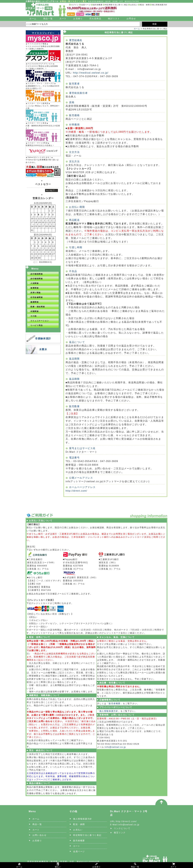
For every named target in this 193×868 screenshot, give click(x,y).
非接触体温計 (43, 338)
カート (63, 19)
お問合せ (131, 19)
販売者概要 (98, 5)
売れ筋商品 (95, 19)
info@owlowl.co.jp (115, 747)
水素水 (43, 349)
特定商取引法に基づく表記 (116, 5)
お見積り (78, 19)
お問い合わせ (40, 835)
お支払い (134, 5)
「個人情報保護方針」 (109, 711)
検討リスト (114, 19)
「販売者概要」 (115, 703)
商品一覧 (48, 19)
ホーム (33, 19)
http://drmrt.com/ (76, 491)
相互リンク (120, 833)
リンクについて (122, 828)
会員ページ (86, 5)
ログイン (75, 5)
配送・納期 (145, 5)
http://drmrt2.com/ (126, 821)
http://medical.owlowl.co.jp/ (91, 73)
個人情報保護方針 (160, 5)
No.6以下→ (51, 190)
